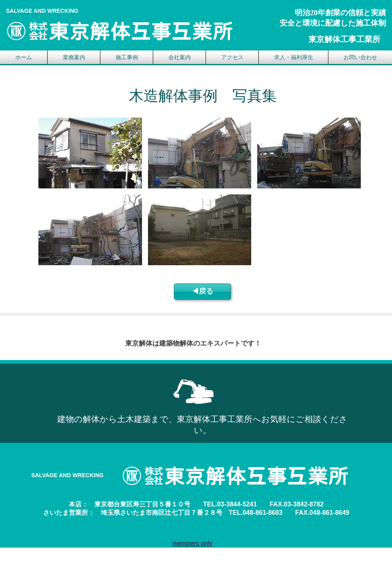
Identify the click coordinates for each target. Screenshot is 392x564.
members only (192, 543)
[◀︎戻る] (202, 292)
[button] (90, 153)
